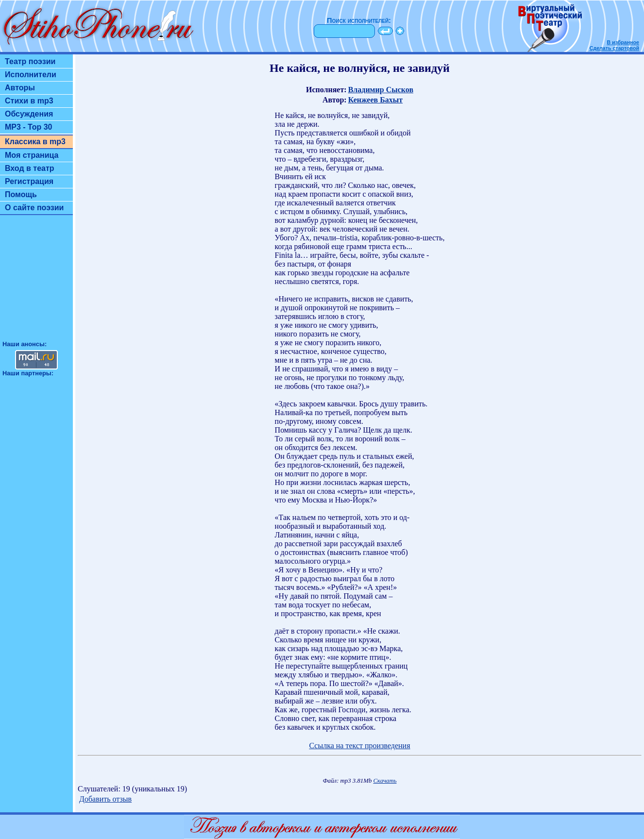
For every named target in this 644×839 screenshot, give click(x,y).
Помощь (21, 194)
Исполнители (31, 75)
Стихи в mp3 (29, 101)
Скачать (385, 781)
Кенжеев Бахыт (375, 100)
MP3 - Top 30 (29, 127)
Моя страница (32, 155)
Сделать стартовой (614, 48)
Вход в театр (30, 168)
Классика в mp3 (35, 142)
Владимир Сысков (381, 90)
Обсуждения (29, 114)
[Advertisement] (36, 282)
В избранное (623, 42)
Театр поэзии (30, 61)
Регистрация (29, 181)
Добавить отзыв (105, 799)
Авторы (20, 88)
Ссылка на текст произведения (359, 746)
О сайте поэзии (34, 208)
